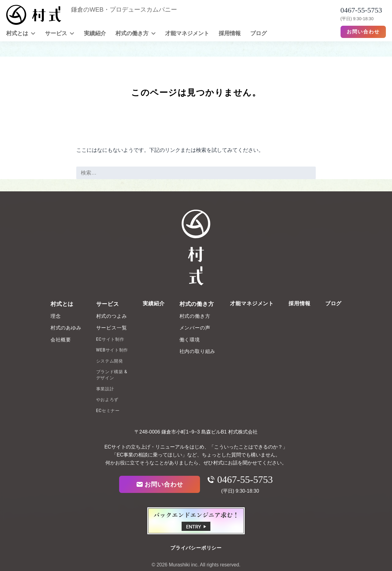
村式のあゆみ (66, 328)
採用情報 (230, 33)
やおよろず (107, 400)
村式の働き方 (136, 33)
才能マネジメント (187, 33)
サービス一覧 (112, 328)
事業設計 (105, 389)
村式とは (21, 33)
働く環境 (190, 340)
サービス (60, 33)
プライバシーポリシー (196, 548)
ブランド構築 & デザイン (112, 375)
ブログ (258, 33)
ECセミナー (108, 411)
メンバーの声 (195, 328)
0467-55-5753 (240, 479)
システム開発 (110, 361)
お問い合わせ (363, 32)
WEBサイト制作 (112, 350)
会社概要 (61, 340)
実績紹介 (95, 33)
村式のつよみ (112, 316)
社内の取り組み (198, 351)
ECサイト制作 (110, 339)
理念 (56, 316)
